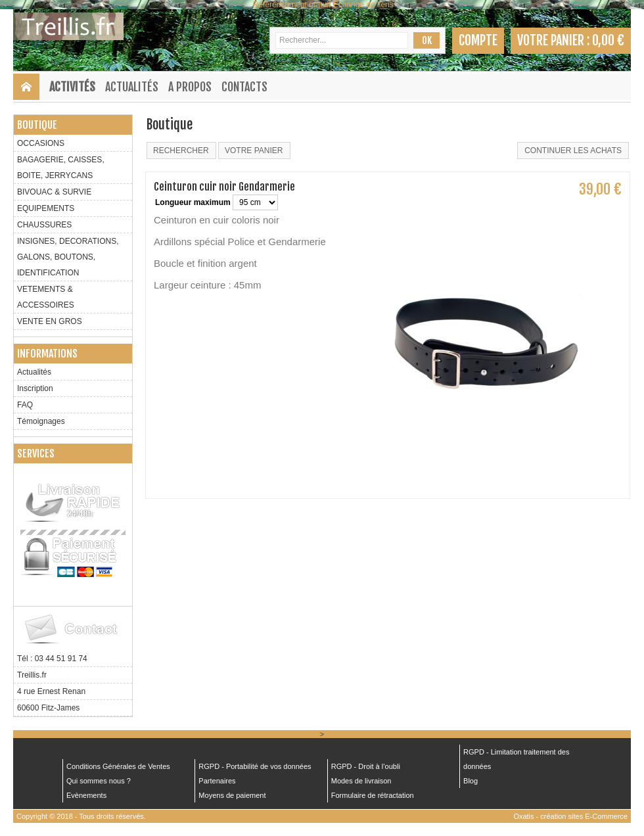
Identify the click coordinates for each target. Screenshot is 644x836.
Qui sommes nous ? (99, 781)
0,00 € (608, 40)
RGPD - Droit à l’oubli (366, 766)
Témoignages (41, 421)
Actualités (132, 87)
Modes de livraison (361, 781)
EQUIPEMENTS (46, 208)
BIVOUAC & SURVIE (54, 192)
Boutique (37, 125)
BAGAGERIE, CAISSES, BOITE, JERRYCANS (61, 168)
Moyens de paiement (232, 795)
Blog (471, 781)
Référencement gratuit (292, 5)
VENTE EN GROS (50, 321)
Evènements (86, 795)
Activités (72, 87)
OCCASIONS (41, 143)
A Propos (190, 87)
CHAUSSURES (44, 225)
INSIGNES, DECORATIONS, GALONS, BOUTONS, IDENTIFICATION (68, 257)
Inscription (35, 388)
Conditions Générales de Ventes (118, 766)
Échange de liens (363, 5)
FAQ (25, 405)
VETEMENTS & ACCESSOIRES (46, 297)
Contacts (244, 87)
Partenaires (217, 781)
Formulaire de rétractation (373, 795)
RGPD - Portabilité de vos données (255, 766)
